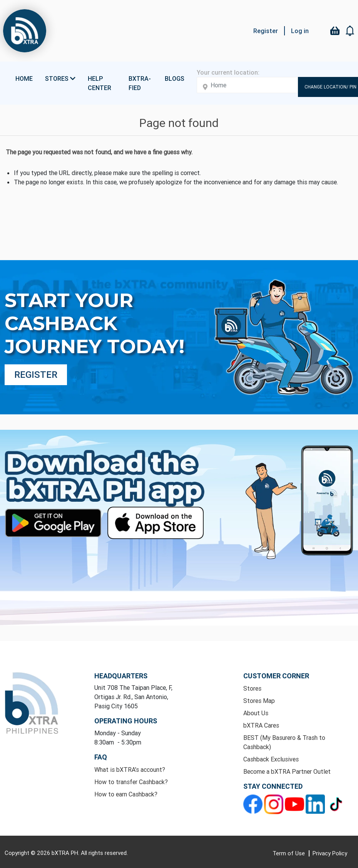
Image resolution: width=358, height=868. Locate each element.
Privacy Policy (330, 853)
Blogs (175, 78)
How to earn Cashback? (126, 794)
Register (266, 31)
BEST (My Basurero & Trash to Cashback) (284, 742)
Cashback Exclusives (271, 759)
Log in (300, 31)
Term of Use (289, 853)
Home (24, 78)
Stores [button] (60, 78)
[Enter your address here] (247, 85)
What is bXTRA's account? (130, 770)
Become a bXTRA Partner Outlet (287, 771)
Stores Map (259, 701)
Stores (252, 688)
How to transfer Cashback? (131, 782)
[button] (350, 31)
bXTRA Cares (261, 725)
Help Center (100, 83)
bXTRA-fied (140, 83)
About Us (256, 713)
